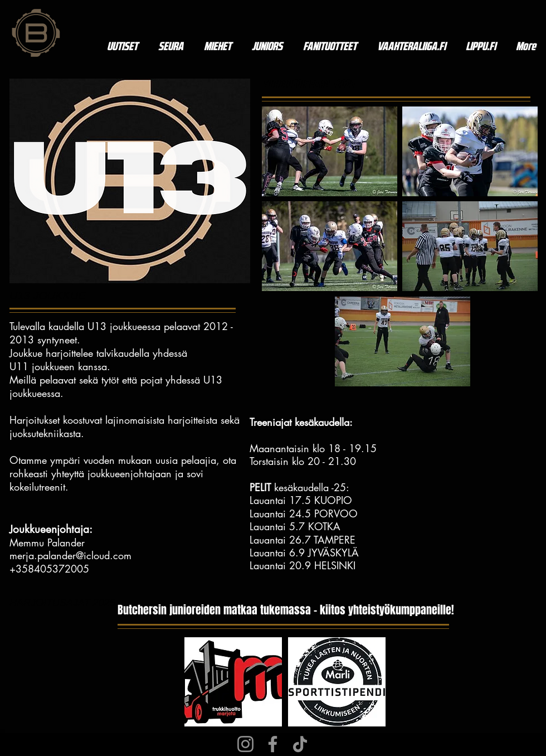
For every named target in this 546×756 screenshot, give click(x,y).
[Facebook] (273, 744)
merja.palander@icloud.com (70, 555)
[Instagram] (245, 744)
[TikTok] (300, 744)
